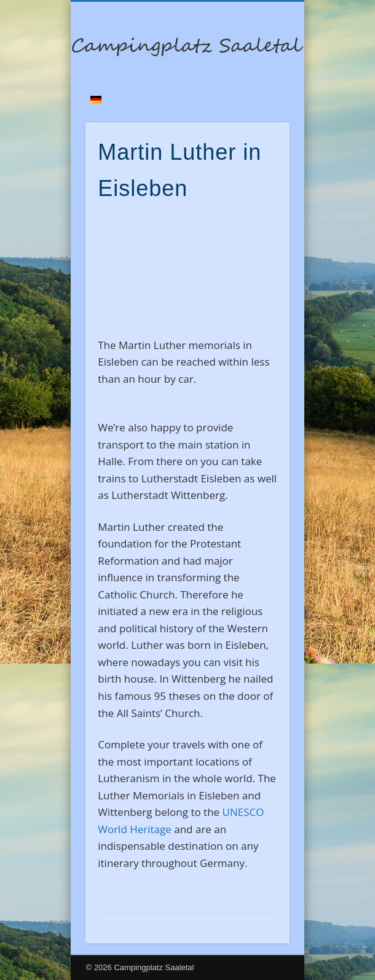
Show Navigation (259, 110)
